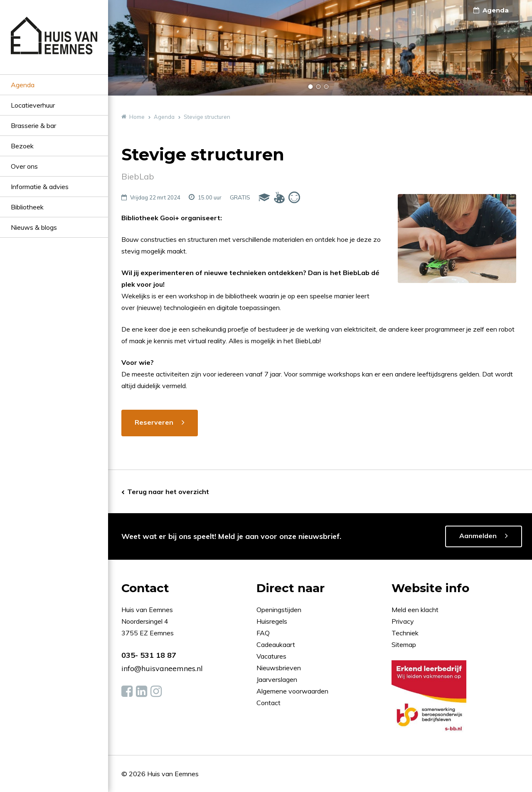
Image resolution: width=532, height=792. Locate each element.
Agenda (23, 85)
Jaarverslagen (278, 679)
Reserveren (154, 422)
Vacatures (271, 656)
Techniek (405, 633)
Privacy (403, 621)
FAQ (264, 633)
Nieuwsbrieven (280, 668)
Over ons (24, 166)
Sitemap (404, 644)
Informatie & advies (40, 187)
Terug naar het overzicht (168, 492)
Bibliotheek (27, 207)
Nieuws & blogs (34, 227)
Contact (268, 703)
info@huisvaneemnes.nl (162, 668)
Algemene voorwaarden (292, 691)
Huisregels (273, 621)
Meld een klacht (415, 610)
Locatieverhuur (33, 105)
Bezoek (22, 146)
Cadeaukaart (277, 644)
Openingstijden (279, 610)
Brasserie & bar (33, 125)
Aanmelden (478, 536)
